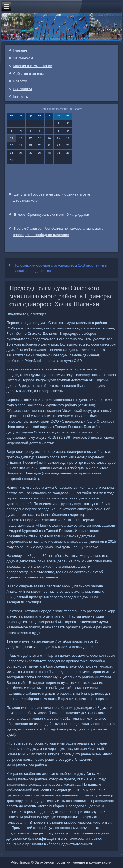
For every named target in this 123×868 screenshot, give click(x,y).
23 (68, 145)
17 (11, 145)
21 (49, 145)
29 (58, 153)
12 (30, 138)
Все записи (22, 89)
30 (68, 153)
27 (40, 153)
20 (40, 145)
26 (30, 153)
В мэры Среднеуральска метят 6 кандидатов (52, 215)
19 (30, 145)
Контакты (21, 97)
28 (49, 153)
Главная (20, 50)
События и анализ (28, 74)
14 (49, 138)
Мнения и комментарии (32, 66)
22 (58, 145)
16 (68, 138)
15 (58, 138)
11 (21, 138)
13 (40, 138)
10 (11, 138)
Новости (20, 81)
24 (11, 153)
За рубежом (23, 58)
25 (21, 153)
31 (11, 160)
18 (21, 145)
